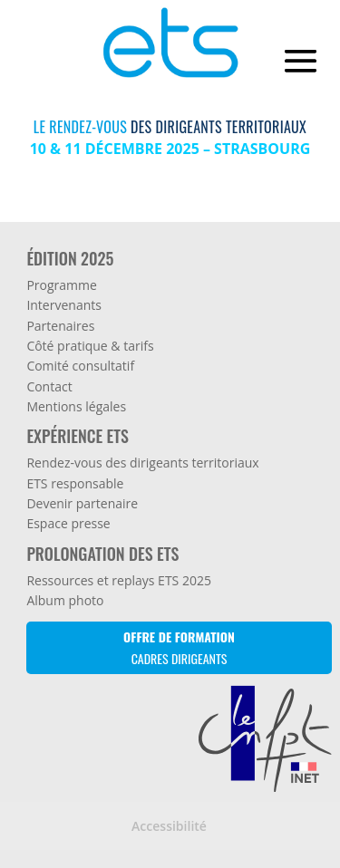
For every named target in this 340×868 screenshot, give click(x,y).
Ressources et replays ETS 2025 (119, 580)
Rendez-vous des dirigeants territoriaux (142, 463)
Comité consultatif (80, 366)
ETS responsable (75, 483)
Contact (49, 386)
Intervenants (64, 305)
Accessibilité (169, 826)
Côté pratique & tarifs (90, 346)
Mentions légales (76, 406)
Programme (61, 285)
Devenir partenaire (82, 503)
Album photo (65, 600)
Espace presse (68, 523)
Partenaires (60, 326)
